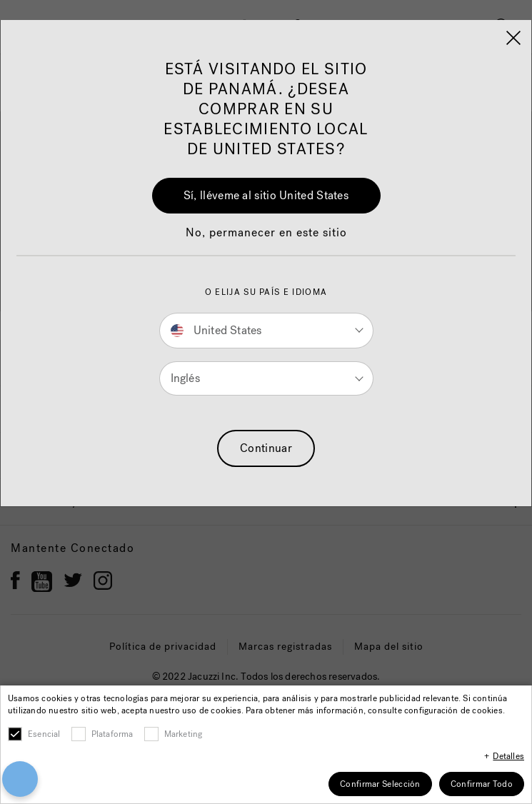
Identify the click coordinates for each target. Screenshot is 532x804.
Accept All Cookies (266, 716)
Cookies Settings (266, 766)
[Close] (516, 660)
